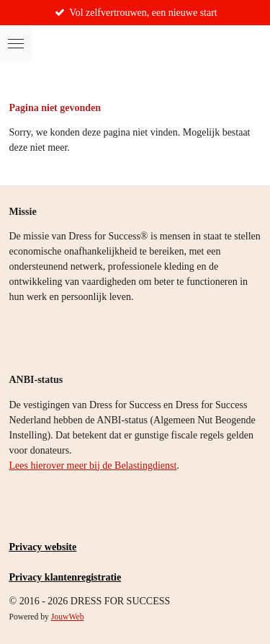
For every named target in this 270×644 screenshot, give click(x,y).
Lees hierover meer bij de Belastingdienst (93, 466)
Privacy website (43, 547)
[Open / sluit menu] (16, 43)
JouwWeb (68, 617)
